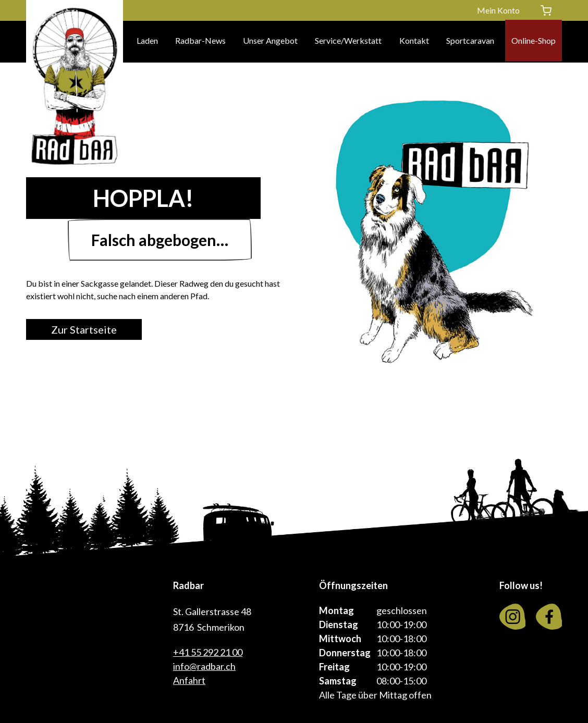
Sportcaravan (470, 41)
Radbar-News (200, 41)
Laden (147, 41)
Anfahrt (189, 680)
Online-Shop (534, 41)
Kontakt (414, 41)
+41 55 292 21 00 (208, 652)
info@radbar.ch (204, 666)
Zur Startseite (91, 329)
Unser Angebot (270, 41)
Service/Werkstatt (348, 41)
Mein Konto (498, 10)
